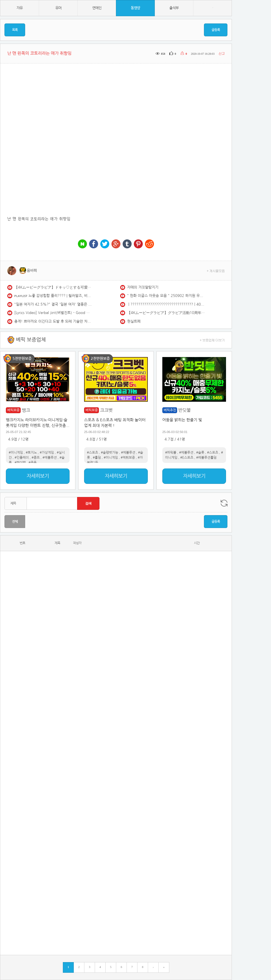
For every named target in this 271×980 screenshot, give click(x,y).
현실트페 (134, 321)
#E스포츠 (187, 458)
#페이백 (20, 463)
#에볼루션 (50, 458)
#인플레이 (22, 458)
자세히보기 (38, 476)
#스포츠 (92, 453)
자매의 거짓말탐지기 (143, 287)
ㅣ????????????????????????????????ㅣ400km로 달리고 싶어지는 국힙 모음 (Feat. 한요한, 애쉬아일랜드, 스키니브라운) (166, 304)
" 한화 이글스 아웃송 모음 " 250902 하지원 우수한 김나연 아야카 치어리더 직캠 (166, 296)
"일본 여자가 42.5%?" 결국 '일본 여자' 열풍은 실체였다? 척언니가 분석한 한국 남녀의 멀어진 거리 (53, 304)
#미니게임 (16, 453)
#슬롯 (200, 453)
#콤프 (36, 458)
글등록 (216, 30)
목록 (15, 30)
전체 (15, 522)
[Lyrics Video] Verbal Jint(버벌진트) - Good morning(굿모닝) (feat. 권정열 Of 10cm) (53, 313)
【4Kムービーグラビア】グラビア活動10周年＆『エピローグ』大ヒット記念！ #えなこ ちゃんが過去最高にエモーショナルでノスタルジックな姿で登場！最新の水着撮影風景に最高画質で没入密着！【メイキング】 (166, 313)
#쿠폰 (33, 463)
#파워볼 (171, 453)
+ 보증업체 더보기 (212, 340)
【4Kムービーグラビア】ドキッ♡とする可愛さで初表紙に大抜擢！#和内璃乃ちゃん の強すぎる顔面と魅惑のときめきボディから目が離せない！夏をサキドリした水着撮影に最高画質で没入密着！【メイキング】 (53, 287)
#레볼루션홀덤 (206, 458)
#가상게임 (47, 453)
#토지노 (31, 453)
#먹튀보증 (128, 458)
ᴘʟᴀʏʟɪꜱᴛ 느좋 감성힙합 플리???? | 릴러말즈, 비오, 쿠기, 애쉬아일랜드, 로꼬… (53, 296)
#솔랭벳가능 (110, 453)
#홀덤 (97, 458)
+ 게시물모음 (216, 271)
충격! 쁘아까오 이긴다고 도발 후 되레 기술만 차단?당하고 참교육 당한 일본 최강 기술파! (53, 321)
